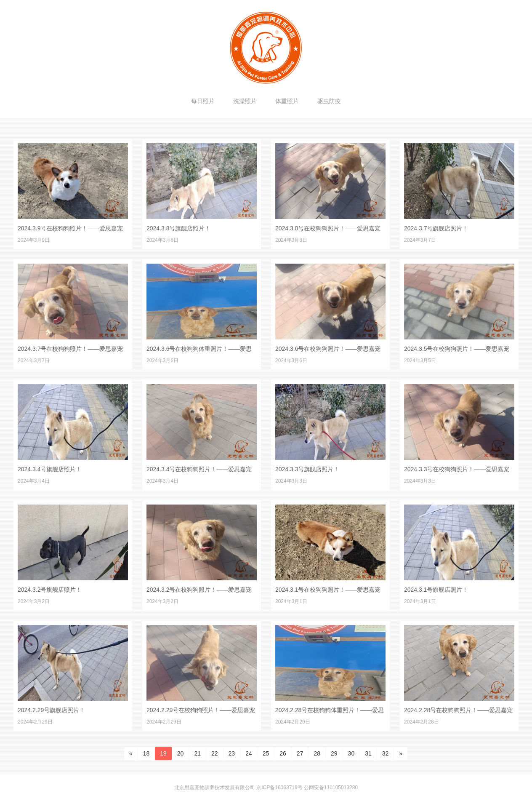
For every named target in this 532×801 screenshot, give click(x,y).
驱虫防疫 (329, 101)
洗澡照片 (245, 101)
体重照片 (287, 101)
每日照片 (203, 101)
